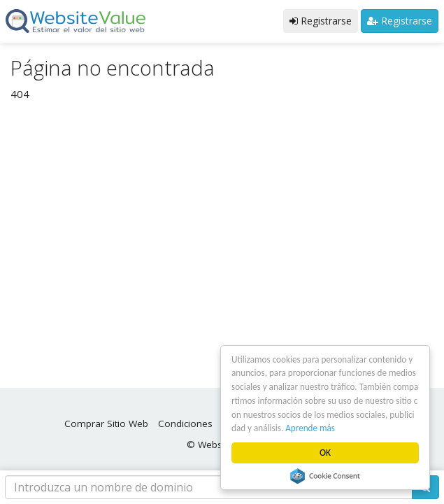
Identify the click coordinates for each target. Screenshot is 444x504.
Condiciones (185, 423)
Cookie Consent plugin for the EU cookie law (326, 476)
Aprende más (339, 428)
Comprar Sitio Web (106, 423)
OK (325, 453)
